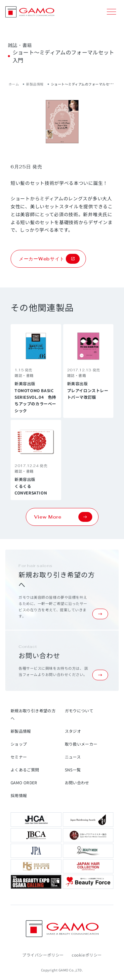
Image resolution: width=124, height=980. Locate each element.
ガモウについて (79, 710)
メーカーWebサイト (49, 259)
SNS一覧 (73, 770)
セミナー (19, 757)
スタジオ (73, 731)
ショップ (19, 744)
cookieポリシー (87, 955)
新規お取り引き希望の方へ (33, 714)
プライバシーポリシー (43, 955)
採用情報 (19, 795)
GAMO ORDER (24, 782)
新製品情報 (35, 84)
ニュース (73, 757)
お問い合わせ (77, 782)
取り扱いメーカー (81, 744)
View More (63, 517)
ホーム (14, 84)
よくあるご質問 (25, 770)
